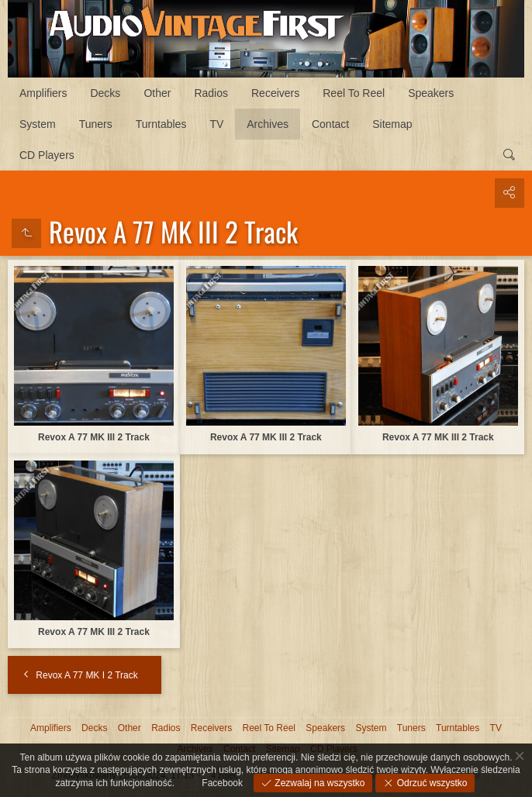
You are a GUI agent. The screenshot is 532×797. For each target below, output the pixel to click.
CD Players (47, 155)
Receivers (275, 93)
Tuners (96, 124)
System (38, 124)
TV (216, 124)
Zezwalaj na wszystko (318, 783)
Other (157, 93)
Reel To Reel (354, 93)
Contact (330, 124)
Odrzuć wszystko (430, 783)
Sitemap (392, 124)
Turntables (161, 124)
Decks (105, 93)
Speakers (431, 93)
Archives (268, 124)
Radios (211, 93)
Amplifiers (43, 93)
